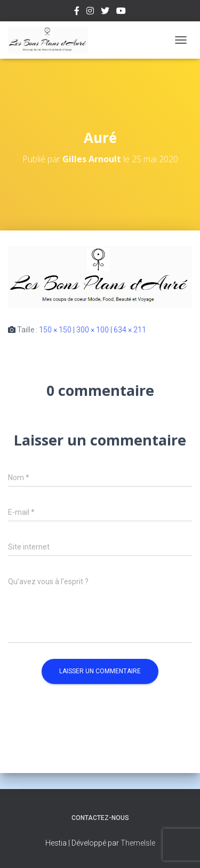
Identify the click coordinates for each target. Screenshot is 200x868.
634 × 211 (130, 330)
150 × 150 (55, 330)
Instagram (90, 12)
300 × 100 (93, 330)
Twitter (105, 12)
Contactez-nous (100, 818)
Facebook (77, 12)
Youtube (121, 12)
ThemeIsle (138, 843)
